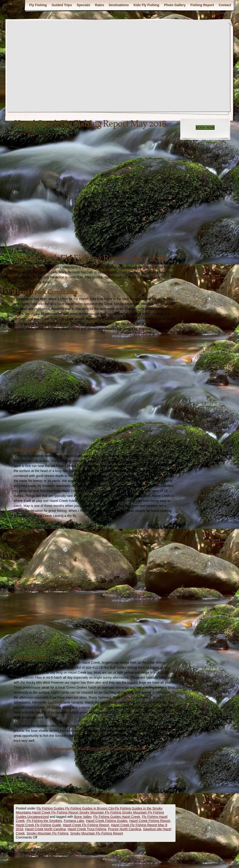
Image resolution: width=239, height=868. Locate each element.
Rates (99, 5)
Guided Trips (62, 5)
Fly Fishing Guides (50, 808)
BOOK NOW (205, 127)
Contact (225, 5)
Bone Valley (83, 817)
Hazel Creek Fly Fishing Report (55, 812)
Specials (83, 5)
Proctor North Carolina (124, 829)
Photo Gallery (175, 5)
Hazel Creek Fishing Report (150, 821)
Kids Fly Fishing (146, 5)
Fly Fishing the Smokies (44, 821)
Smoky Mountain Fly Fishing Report (97, 833)
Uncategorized (38, 817)
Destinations (119, 5)
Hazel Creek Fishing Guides (107, 821)
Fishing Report (202, 5)
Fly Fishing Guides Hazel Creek (117, 817)
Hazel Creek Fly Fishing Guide (39, 825)
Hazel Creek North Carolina (45, 829)
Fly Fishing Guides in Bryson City (90, 808)
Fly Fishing (38, 5)
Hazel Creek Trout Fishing (87, 829)
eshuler (30, 132)
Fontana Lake (74, 821)
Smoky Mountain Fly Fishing (100, 812)
